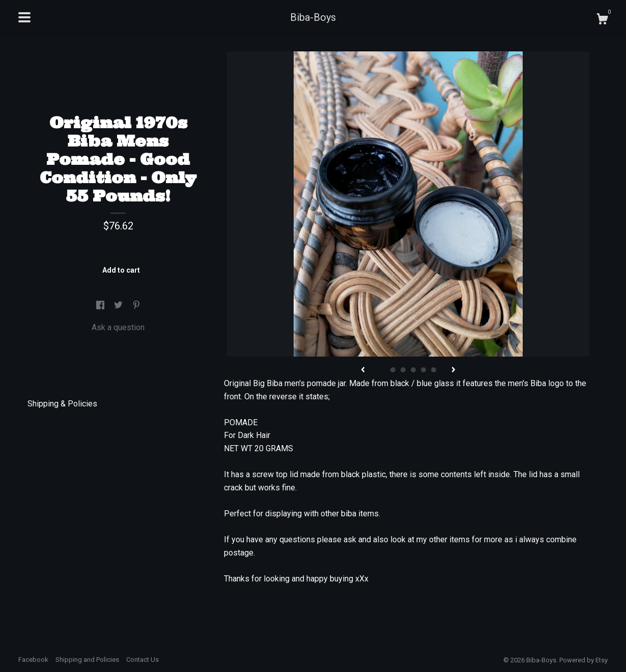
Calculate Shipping (118, 244)
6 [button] (434, 370)
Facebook (33, 660)
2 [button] (393, 370)
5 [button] (423, 370)
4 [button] (413, 370)
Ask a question (118, 327)
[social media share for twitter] (119, 305)
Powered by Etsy (584, 660)
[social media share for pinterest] (136, 305)
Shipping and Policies (87, 660)
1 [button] (383, 370)
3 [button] (403, 370)
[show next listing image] (453, 370)
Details (45, 382)
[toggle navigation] (24, 17)
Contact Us (143, 660)
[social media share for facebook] (101, 305)
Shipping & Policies (62, 404)
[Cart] (602, 20)
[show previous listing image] (363, 370)
